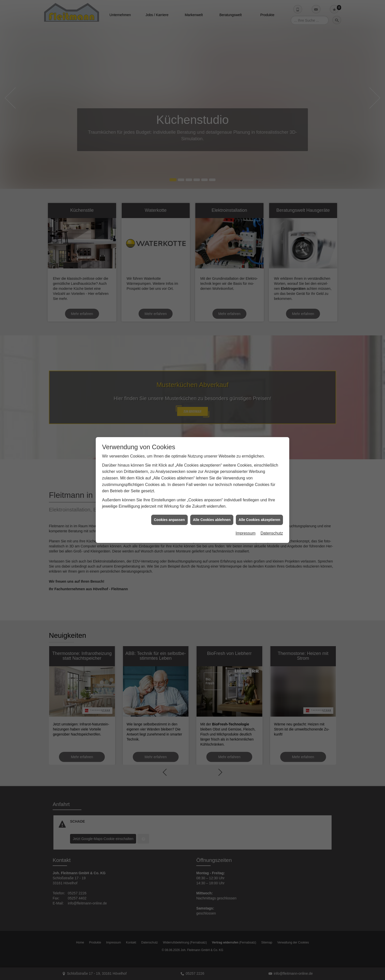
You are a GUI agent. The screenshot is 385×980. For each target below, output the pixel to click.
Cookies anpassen (169, 469)
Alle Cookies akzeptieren (259, 469)
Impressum (246, 483)
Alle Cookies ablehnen (212, 469)
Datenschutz (272, 483)
